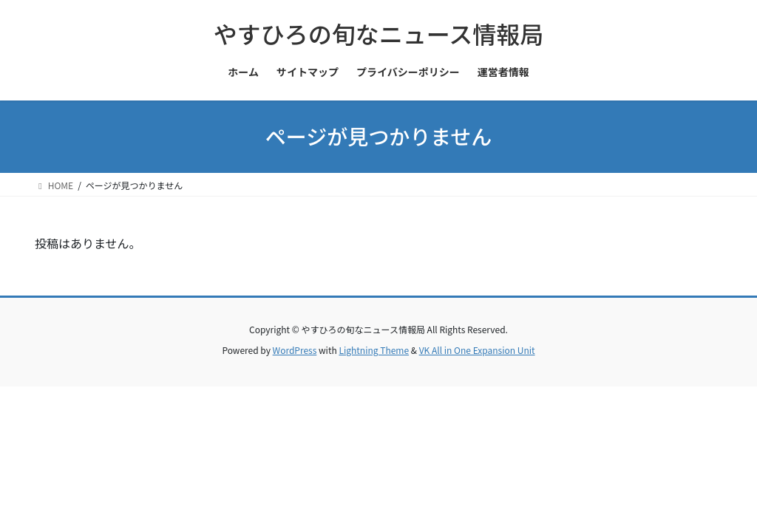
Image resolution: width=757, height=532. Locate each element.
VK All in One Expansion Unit (477, 350)
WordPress (295, 350)
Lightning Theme (374, 350)
